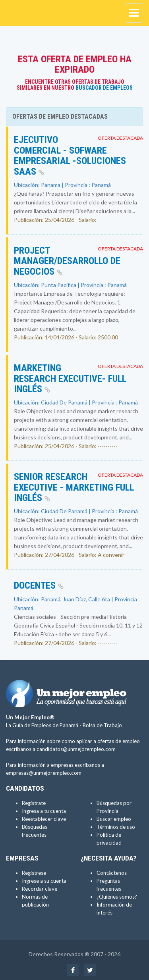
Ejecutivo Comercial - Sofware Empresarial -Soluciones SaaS (70, 155)
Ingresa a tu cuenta (44, 811)
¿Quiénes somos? (117, 897)
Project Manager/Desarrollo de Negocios (67, 261)
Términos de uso (116, 827)
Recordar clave (40, 889)
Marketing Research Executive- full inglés (70, 378)
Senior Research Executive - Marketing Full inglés (74, 487)
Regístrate (34, 803)
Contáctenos (112, 873)
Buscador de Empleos (104, 88)
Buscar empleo (114, 819)
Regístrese (34, 873)
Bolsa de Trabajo (102, 725)
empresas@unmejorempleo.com (44, 773)
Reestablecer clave (44, 819)
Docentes (39, 585)
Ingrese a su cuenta (44, 881)
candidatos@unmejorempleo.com (76, 749)
